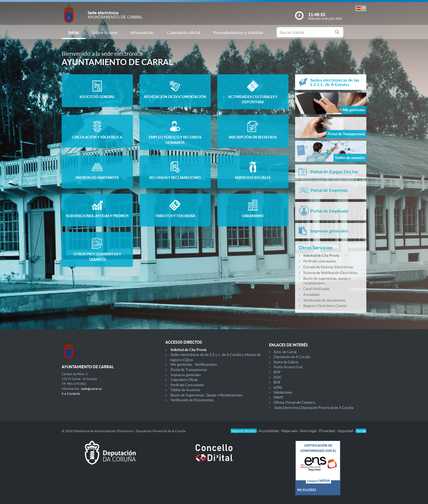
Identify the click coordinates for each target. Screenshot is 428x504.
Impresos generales (186, 375)
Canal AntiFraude (316, 289)
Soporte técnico (244, 431)
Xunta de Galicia (286, 362)
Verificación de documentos (324, 300)
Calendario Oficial (184, 380)
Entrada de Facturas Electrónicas (328, 267)
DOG (278, 377)
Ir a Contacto (71, 394)
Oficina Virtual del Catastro (294, 402)
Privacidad (327, 431)
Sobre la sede (105, 32)
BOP (277, 372)
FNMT (279, 397)
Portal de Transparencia (189, 370)
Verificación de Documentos (192, 400)
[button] (361, 8)
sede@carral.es (91, 389)
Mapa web (290, 431)
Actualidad (311, 294)
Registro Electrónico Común (325, 306)
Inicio (74, 32)
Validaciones (283, 392)
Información (142, 32)
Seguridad (346, 431)
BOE (277, 382)
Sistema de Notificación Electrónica (330, 273)
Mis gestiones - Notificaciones (194, 364)
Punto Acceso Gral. (288, 367)
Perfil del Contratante (187, 385)
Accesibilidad (269, 431)
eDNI (278, 387)
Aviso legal (309, 431)
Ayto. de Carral (285, 352)
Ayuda (361, 431)
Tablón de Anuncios (185, 390)
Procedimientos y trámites (238, 32)
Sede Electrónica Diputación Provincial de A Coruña (314, 408)
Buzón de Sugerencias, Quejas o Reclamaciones (207, 395)
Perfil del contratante (319, 261)
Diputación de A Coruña (292, 357)
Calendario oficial (183, 32)
